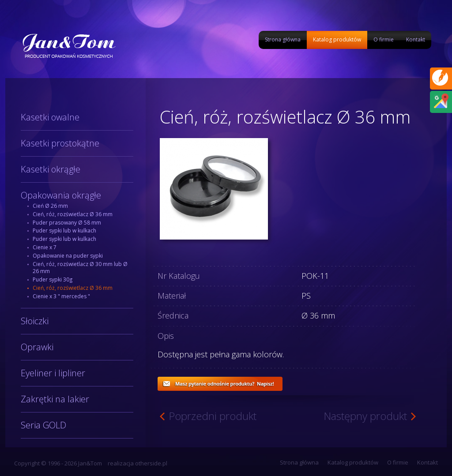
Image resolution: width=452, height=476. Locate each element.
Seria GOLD (43, 425)
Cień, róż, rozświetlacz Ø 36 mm (73, 214)
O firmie (384, 39)
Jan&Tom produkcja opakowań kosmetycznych (68, 46)
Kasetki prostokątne (60, 143)
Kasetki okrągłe (51, 169)
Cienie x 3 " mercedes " (61, 296)
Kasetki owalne (50, 117)
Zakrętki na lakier (55, 399)
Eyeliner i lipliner (53, 373)
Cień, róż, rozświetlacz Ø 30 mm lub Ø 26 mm (80, 268)
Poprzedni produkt (213, 416)
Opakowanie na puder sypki (68, 256)
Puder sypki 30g (53, 279)
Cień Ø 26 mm (50, 206)
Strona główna (283, 39)
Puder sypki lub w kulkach (64, 231)
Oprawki (37, 347)
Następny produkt (365, 416)
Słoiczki (35, 321)
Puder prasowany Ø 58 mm (67, 223)
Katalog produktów (337, 39)
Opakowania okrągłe (61, 195)
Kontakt (416, 39)
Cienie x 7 (45, 247)
